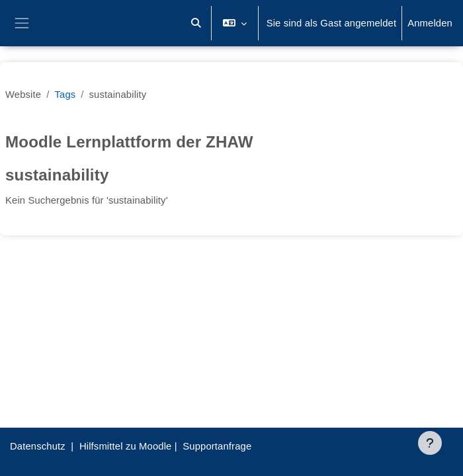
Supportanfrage (217, 446)
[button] (196, 23)
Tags (65, 95)
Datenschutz (38, 446)
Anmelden (430, 23)
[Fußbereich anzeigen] (430, 443)
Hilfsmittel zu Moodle (126, 446)
